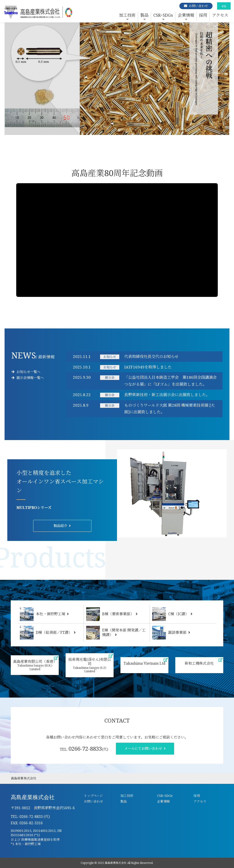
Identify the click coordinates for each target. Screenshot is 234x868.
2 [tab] (110, 133)
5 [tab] (131, 133)
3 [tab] (117, 133)
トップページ (93, 796)
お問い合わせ (198, 6)
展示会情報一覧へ (28, 378)
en (224, 6)
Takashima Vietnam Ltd (145, 663)
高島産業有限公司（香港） (35, 665)
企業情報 (186, 15)
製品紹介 (60, 526)
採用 (203, 15)
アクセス (220, 15)
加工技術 (127, 15)
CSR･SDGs (163, 15)
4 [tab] (124, 133)
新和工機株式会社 (199, 663)
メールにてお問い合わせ (143, 748)
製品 (144, 15)
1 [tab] (103, 133)
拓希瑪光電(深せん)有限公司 (90, 665)
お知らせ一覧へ (26, 372)
